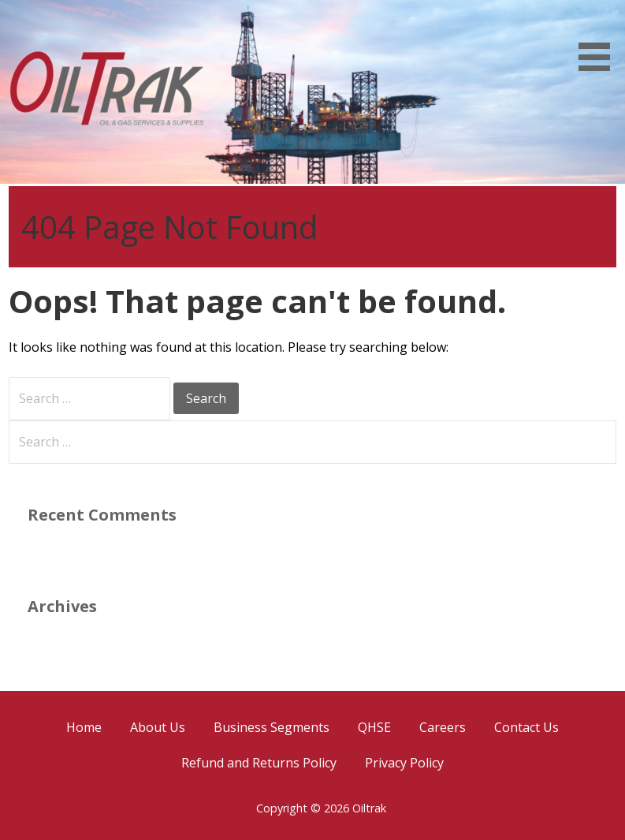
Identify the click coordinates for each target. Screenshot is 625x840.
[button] (600, 38)
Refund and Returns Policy (259, 763)
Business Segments (272, 727)
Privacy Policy (404, 763)
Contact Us (526, 727)
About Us (158, 727)
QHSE (374, 727)
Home (84, 727)
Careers (443, 727)
